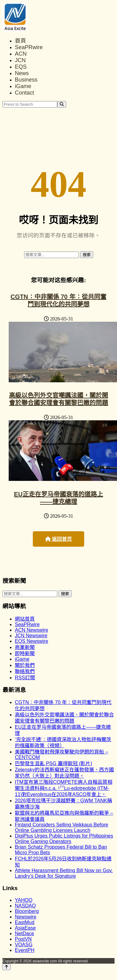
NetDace (24, 933)
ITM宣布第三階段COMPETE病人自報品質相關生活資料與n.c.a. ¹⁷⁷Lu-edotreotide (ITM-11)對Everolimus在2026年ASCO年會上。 (64, 788)
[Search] (62, 104)
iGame (23, 86)
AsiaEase (25, 928)
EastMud (25, 922)
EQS (21, 67)
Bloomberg (27, 911)
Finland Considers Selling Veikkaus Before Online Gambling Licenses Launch (62, 827)
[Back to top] (6, 967)
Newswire (26, 917)
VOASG (24, 945)
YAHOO (24, 900)
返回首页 (58, 539)
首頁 (20, 41)
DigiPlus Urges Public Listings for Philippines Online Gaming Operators (64, 839)
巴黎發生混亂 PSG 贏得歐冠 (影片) (54, 764)
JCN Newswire (31, 636)
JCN (20, 60)
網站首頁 (25, 619)
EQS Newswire (32, 641)
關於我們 (25, 665)
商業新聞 (25, 647)
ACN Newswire (32, 630)
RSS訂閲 (25, 678)
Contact (24, 93)
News (22, 73)
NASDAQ (25, 906)
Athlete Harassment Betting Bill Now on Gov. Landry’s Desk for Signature (64, 873)
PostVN (23, 939)
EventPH (25, 950)
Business (26, 80)
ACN (21, 54)
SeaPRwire (29, 47)
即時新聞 (25, 653)
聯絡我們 (25, 671)
